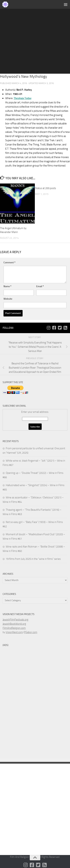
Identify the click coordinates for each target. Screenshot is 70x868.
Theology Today (22, 98)
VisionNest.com (14, 632)
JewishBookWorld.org (14, 624)
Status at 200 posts (45, 188)
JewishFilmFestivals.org (15, 620)
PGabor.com (31, 632)
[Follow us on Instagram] (48, 328)
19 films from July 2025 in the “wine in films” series (33, 559)
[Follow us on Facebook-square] (54, 328)
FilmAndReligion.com (14, 628)
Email (40, 286)
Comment (9, 263)
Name (7, 286)
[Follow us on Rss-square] (65, 328)
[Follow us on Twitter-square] (60, 328)
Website (8, 299)
